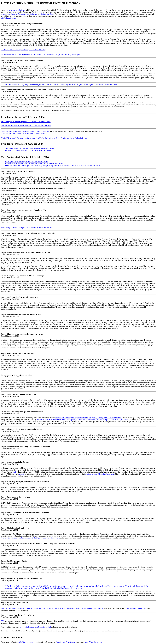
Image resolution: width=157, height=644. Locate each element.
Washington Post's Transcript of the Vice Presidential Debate (26, 162)
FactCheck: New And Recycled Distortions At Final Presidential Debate (26, 126)
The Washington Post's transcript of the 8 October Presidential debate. (30, 148)
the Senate (33, 14)
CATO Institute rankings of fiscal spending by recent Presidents (23, 133)
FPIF (3, 621)
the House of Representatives (19, 14)
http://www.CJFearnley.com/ (66, 642)
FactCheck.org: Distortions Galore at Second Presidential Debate (28, 150)
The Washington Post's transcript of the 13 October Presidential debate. (26, 122)
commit (22, 474)
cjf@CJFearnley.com (8, 18)
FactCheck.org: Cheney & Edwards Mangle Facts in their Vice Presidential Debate (34, 164)
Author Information (12, 637)
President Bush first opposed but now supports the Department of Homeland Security (31, 538)
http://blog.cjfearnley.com (94, 642)
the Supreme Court (47, 14)
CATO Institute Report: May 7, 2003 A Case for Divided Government (25, 131)
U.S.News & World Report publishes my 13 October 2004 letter (23, 50)
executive (4, 14)
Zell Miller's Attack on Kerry (137, 608)
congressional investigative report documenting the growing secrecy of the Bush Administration (89, 418)
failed (15, 472)
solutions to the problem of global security (100, 474)
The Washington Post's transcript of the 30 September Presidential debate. (27, 228)
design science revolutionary (16, 10)
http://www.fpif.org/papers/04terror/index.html (34, 627)
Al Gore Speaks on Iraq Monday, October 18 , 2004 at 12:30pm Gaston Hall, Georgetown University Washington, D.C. (43, 55)
